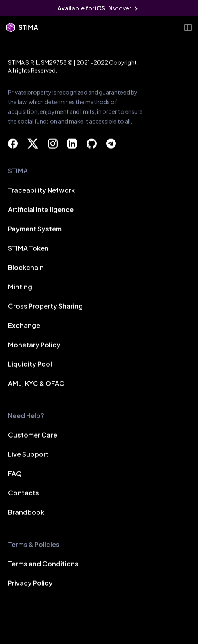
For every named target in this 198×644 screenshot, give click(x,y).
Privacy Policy (30, 583)
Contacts (24, 493)
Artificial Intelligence (41, 210)
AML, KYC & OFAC (36, 384)
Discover (119, 8)
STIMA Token (28, 249)
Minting (20, 287)
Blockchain (26, 268)
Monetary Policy (34, 345)
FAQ (15, 474)
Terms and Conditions (43, 564)
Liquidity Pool (30, 364)
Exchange (24, 326)
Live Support (28, 455)
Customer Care (33, 435)
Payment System (35, 229)
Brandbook (26, 513)
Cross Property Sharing (45, 307)
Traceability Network (41, 191)
